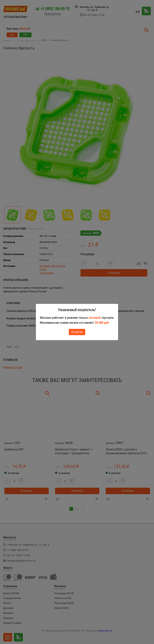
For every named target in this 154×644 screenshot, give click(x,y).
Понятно (77, 332)
